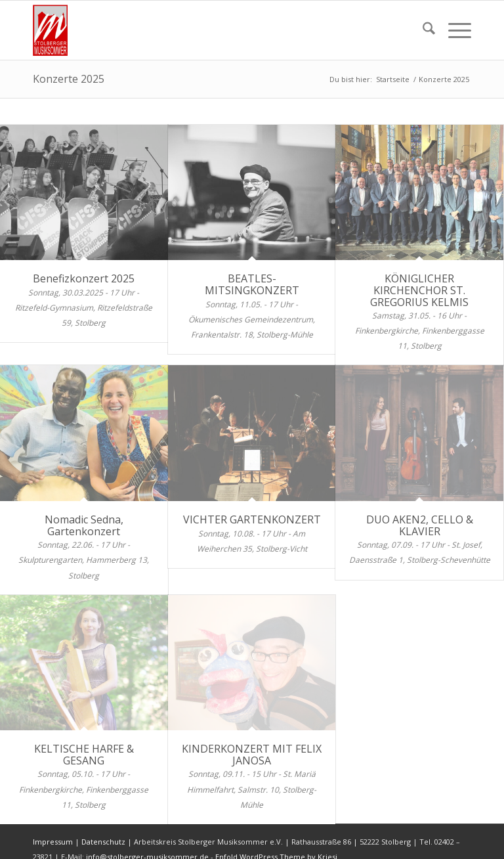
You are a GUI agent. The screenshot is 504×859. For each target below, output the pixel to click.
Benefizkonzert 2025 (84, 278)
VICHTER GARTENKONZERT (252, 519)
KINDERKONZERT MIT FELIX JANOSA (252, 755)
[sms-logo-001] (54, 30)
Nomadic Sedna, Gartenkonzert (84, 525)
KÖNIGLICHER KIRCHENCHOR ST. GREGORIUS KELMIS (419, 290)
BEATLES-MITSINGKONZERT (252, 284)
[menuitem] (422, 30)
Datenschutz (103, 842)
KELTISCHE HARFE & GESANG (84, 755)
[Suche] (422, 30)
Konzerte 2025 (69, 79)
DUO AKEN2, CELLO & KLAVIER (420, 525)
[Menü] (453, 30)
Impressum (53, 842)
